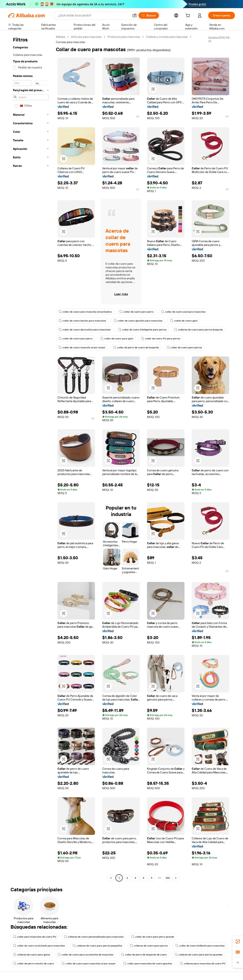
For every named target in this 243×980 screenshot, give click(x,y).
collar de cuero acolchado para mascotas (39, 946)
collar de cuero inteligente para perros (142, 330)
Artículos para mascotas (86, 37)
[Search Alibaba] (93, 15)
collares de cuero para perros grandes (198, 955)
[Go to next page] (176, 878)
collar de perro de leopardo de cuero (144, 955)
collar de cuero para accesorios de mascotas (86, 955)
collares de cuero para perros (149, 946)
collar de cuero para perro (136, 312)
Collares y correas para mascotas (167, 37)
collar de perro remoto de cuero (34, 964)
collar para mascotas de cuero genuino (148, 964)
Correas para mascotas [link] (70, 42)
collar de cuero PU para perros (161, 339)
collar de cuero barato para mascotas (82, 321)
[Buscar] (149, 15)
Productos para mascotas (124, 37)
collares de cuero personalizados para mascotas (94, 937)
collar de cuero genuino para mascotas (138, 321)
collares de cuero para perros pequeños (97, 946)
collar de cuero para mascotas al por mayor (89, 964)
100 (168, 878)
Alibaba (60, 37)
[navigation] (31, 458)
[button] (134, 15)
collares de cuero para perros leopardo (198, 330)
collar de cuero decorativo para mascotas (85, 330)
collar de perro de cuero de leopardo (136, 348)
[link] (238, 941)
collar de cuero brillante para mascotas (200, 946)
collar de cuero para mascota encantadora (85, 312)
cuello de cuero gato (184, 321)
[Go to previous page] (111, 878)
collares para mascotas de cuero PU (203, 964)
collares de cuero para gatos (32, 955)
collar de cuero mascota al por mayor (82, 348)
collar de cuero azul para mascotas (183, 312)
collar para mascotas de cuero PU (35, 937)
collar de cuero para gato (117, 339)
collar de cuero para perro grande (153, 937)
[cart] (189, 16)
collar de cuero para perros (184, 348)
